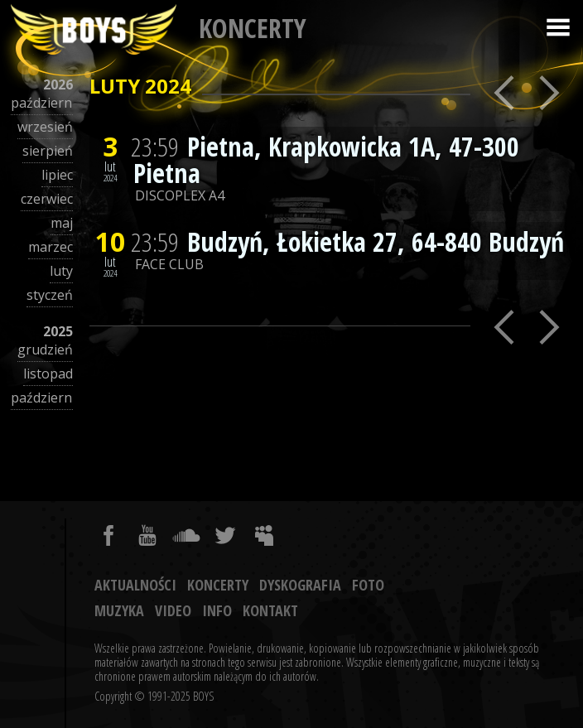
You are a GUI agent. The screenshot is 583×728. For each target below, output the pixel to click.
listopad (48, 374)
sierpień (48, 151)
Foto (368, 585)
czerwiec (47, 199)
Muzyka (119, 610)
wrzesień (45, 127)
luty (61, 271)
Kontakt (270, 610)
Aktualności (135, 585)
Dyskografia (300, 585)
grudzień (45, 350)
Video (173, 610)
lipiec (57, 175)
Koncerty (218, 585)
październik (47, 103)
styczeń (50, 295)
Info (217, 610)
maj (62, 223)
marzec (51, 247)
